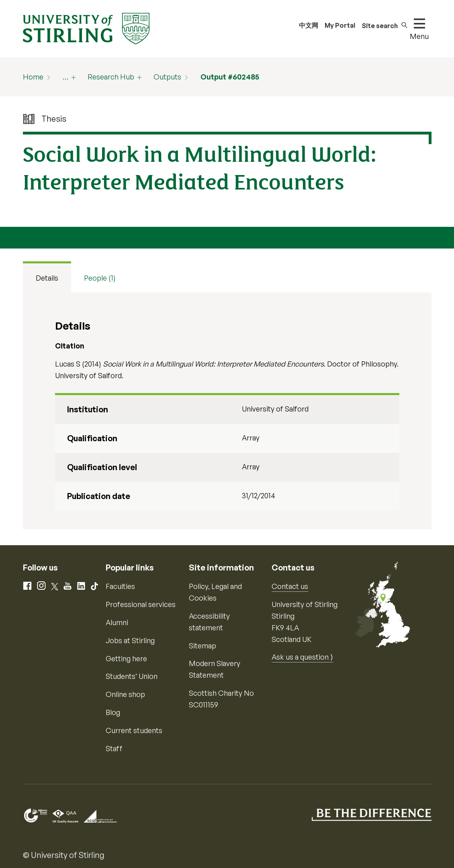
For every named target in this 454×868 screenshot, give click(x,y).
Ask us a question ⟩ (302, 657)
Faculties (120, 586)
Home (33, 77)
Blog (113, 712)
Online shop (125, 694)
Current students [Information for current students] (134, 730)
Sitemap (202, 646)
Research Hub (111, 77)
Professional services (141, 604)
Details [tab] (47, 278)
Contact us (290, 586)
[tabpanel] (227, 411)
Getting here (126, 658)
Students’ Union (132, 676)
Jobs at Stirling (130, 640)
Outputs (167, 77)
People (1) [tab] (100, 278)
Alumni (117, 622)
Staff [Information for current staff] (114, 748)
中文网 (309, 25)
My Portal (340, 25)
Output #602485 (230, 77)
